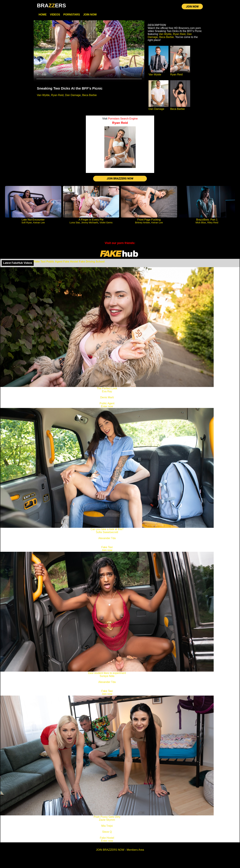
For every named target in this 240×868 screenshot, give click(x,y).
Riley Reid (213, 223)
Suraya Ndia (107, 676)
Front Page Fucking (149, 220)
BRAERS (51, 5)
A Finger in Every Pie (91, 220)
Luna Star (75, 223)
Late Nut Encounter (33, 220)
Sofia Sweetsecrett (107, 532)
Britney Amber (142, 223)
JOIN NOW (192, 7)
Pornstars (72, 15)
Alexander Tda (107, 538)
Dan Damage (73, 95)
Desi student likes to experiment (107, 673)
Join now (107, 550)
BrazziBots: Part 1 (207, 220)
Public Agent (54, 262)
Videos (55, 15)
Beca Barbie (89, 95)
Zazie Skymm (107, 820)
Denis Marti (107, 397)
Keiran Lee (39, 223)
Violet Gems (106, 223)
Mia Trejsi (107, 826)
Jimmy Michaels (90, 223)
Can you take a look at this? (107, 529)
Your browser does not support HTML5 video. (89, 51)
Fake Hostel (71, 262)
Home (43, 15)
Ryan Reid (57, 95)
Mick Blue (201, 223)
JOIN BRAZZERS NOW (120, 179)
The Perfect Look (107, 388)
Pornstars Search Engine (123, 119)
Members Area (135, 850)
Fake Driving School (92, 262)
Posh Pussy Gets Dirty (107, 817)
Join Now (90, 15)
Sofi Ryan (27, 223)
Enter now (107, 406)
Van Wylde (43, 95)
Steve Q (107, 832)
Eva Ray (107, 391)
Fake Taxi (40, 262)
